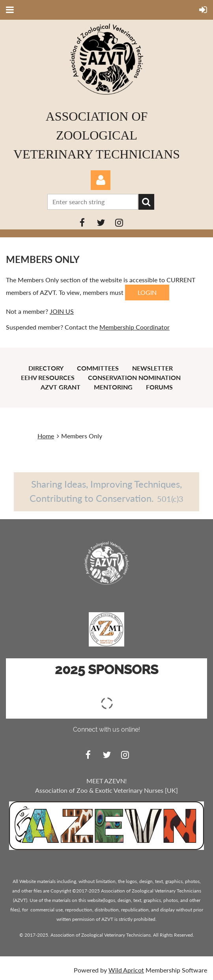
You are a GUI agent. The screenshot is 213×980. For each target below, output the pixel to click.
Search (146, 202)
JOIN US (62, 311)
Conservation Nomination (134, 377)
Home (46, 436)
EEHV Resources (48, 377)
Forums (159, 387)
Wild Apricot (126, 970)
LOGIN (147, 292)
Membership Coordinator (135, 327)
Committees (98, 368)
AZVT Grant (61, 387)
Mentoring (113, 387)
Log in (101, 180)
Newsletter (152, 368)
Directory (46, 368)
